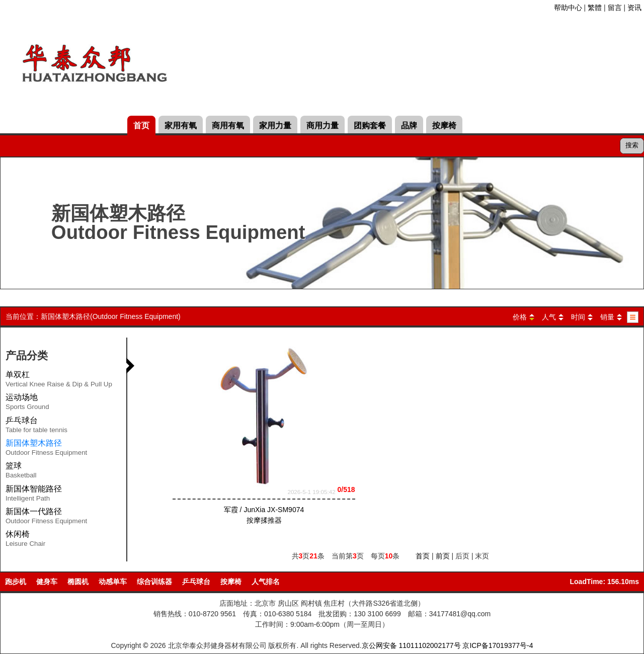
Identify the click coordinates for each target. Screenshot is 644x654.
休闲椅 (25, 540)
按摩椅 (444, 126)
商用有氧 (228, 126)
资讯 (634, 8)
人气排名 (266, 582)
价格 (520, 317)
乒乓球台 (36, 427)
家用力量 (275, 126)
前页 (443, 556)
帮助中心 (568, 8)
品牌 (409, 126)
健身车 (47, 582)
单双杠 (59, 381)
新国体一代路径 (46, 518)
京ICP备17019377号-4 (498, 645)
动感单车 (113, 582)
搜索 (632, 145)
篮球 (21, 472)
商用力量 (323, 126)
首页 (141, 126)
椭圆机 (78, 582)
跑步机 (16, 582)
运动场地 (27, 403)
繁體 (595, 8)
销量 (607, 317)
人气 (549, 317)
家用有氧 (181, 126)
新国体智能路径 (34, 495)
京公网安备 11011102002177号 (411, 645)
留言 (615, 8)
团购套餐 (370, 126)
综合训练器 (154, 582)
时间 (578, 317)
